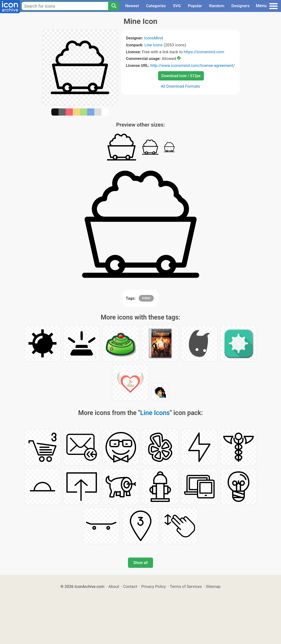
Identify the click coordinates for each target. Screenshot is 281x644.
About (114, 586)
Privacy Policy (153, 586)
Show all (140, 563)
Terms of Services (186, 586)
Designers (240, 6)
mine (146, 298)
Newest (132, 6)
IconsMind (154, 38)
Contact (130, 586)
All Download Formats (180, 86)
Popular (195, 6)
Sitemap (213, 586)
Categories (156, 6)
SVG (177, 6)
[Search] (114, 6)
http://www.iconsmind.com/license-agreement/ (193, 65)
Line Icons (154, 45)
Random (217, 6)
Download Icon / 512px (181, 76)
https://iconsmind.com (204, 52)
